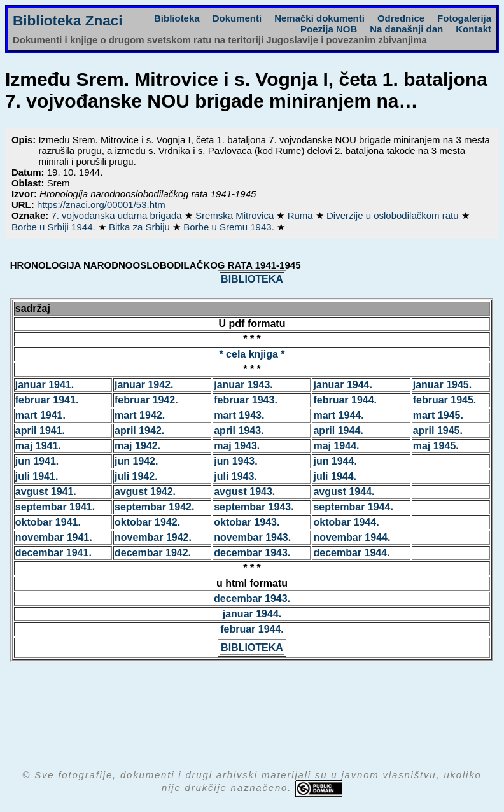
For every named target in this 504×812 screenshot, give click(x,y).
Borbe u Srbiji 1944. (55, 227)
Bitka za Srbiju (141, 227)
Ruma (302, 215)
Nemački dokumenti (319, 18)
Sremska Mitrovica (236, 215)
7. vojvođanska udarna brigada (117, 215)
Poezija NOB (329, 29)
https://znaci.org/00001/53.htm (101, 205)
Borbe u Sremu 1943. (230, 227)
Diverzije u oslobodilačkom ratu (394, 215)
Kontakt (473, 29)
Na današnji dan (406, 29)
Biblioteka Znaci (68, 21)
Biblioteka (177, 18)
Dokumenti (237, 18)
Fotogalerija (464, 18)
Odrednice (401, 18)
